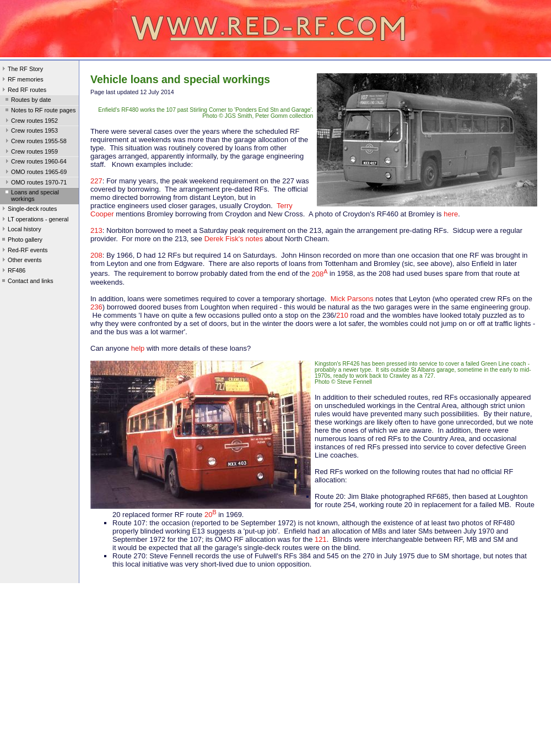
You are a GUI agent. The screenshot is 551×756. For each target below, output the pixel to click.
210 (342, 315)
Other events (21, 261)
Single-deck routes (28, 210)
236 (96, 307)
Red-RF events (24, 251)
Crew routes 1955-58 (35, 142)
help (138, 348)
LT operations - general (34, 220)
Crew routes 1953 (31, 132)
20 (210, 515)
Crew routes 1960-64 (35, 162)
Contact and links (27, 282)
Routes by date (27, 101)
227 (96, 181)
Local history (21, 230)
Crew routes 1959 (31, 153)
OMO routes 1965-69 (35, 173)
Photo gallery (21, 241)
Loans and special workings (31, 195)
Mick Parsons (352, 299)
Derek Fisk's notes (234, 239)
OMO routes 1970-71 (35, 183)
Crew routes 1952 (31, 122)
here (451, 214)
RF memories (22, 80)
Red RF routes (23, 91)
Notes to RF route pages (39, 111)
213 (96, 230)
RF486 (13, 271)
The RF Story (21, 70)
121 (321, 539)
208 (96, 255)
